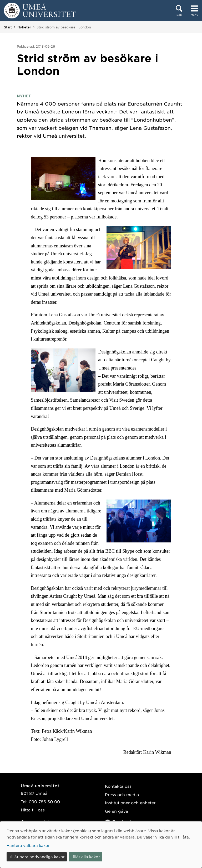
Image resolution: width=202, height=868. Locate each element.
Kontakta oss (118, 786)
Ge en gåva (117, 811)
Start (8, 27)
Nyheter (24, 27)
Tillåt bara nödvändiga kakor (37, 857)
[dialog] (101, 845)
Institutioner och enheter (130, 803)
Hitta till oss (33, 810)
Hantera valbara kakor (28, 845)
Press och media (122, 794)
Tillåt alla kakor (85, 857)
